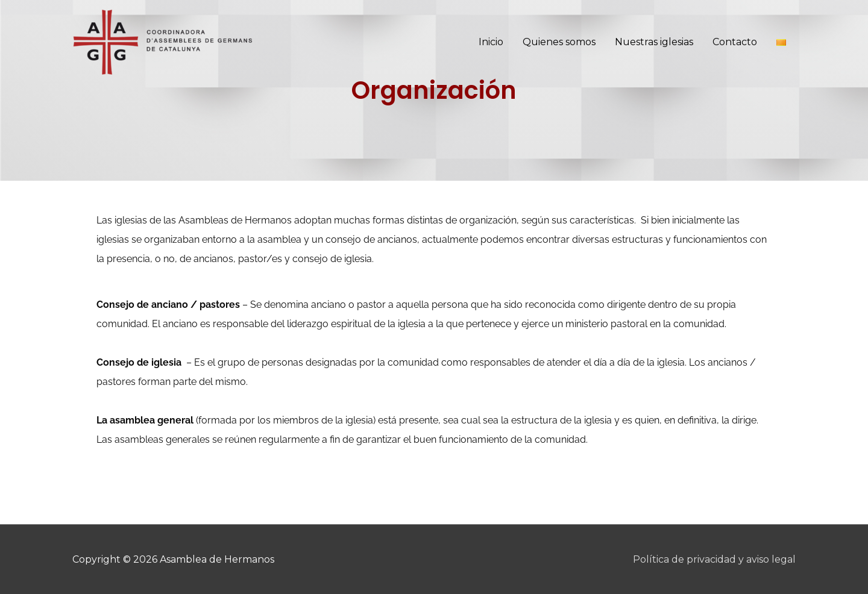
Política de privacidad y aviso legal (714, 559)
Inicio (491, 42)
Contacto (735, 42)
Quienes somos (559, 42)
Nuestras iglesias (654, 42)
